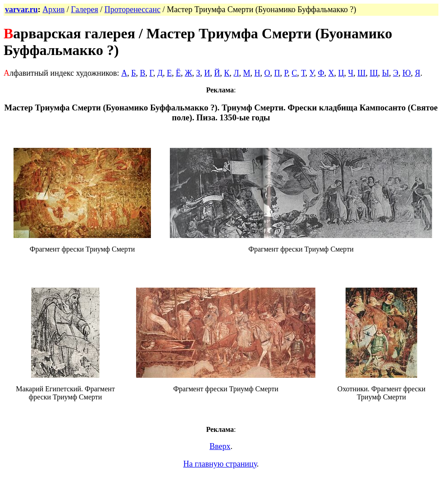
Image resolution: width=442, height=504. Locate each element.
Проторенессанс (132, 9)
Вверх (220, 446)
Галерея (84, 9)
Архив (53, 9)
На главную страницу (220, 464)
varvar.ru (21, 9)
